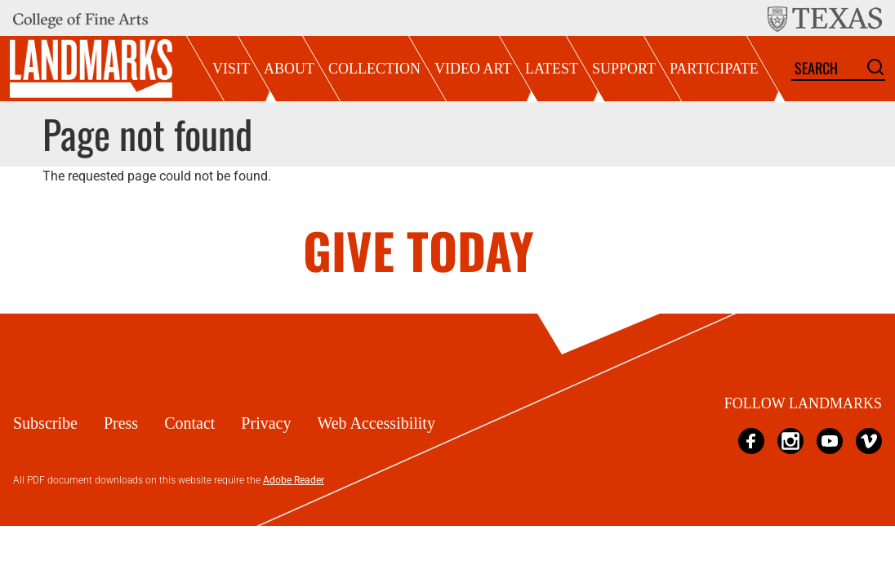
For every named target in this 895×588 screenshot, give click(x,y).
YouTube (830, 441)
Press (121, 423)
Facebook (751, 441)
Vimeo (869, 441)
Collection (374, 69)
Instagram (790, 441)
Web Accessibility (376, 423)
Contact (189, 423)
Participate (714, 69)
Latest (552, 69)
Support (624, 69)
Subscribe (45, 423)
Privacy (266, 423)
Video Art (473, 69)
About (289, 69)
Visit (231, 69)
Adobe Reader (294, 480)
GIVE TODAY (419, 249)
